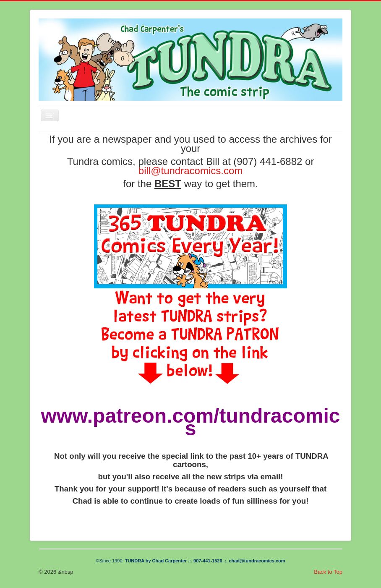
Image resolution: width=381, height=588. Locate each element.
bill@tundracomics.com (190, 171)
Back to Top (328, 572)
